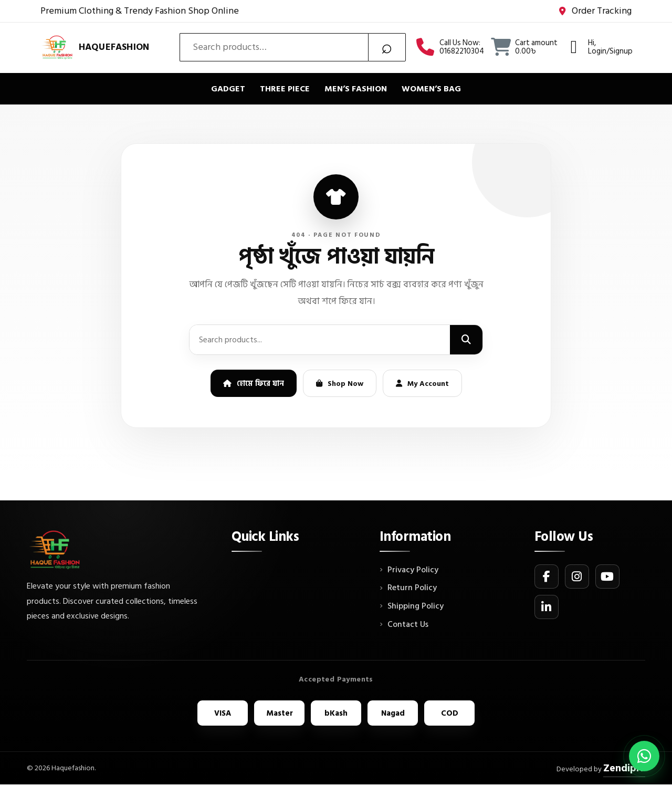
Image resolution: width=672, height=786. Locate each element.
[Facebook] (547, 577)
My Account (422, 384)
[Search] (466, 340)
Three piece (285, 89)
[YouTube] (607, 577)
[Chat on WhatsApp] (644, 756)
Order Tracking (595, 11)
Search (387, 47)
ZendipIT (621, 769)
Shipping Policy (416, 606)
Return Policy (412, 588)
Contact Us (408, 625)
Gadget (228, 89)
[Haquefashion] (95, 47)
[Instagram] (577, 577)
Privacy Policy (413, 570)
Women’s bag (431, 89)
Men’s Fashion (356, 89)
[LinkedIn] (547, 607)
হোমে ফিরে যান (254, 384)
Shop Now (340, 384)
